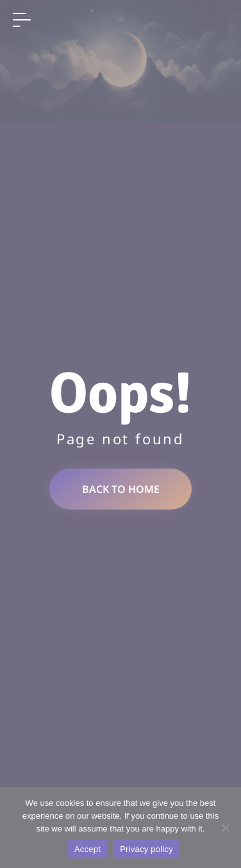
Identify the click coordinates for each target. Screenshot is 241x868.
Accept (87, 849)
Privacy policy (146, 849)
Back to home (121, 489)
